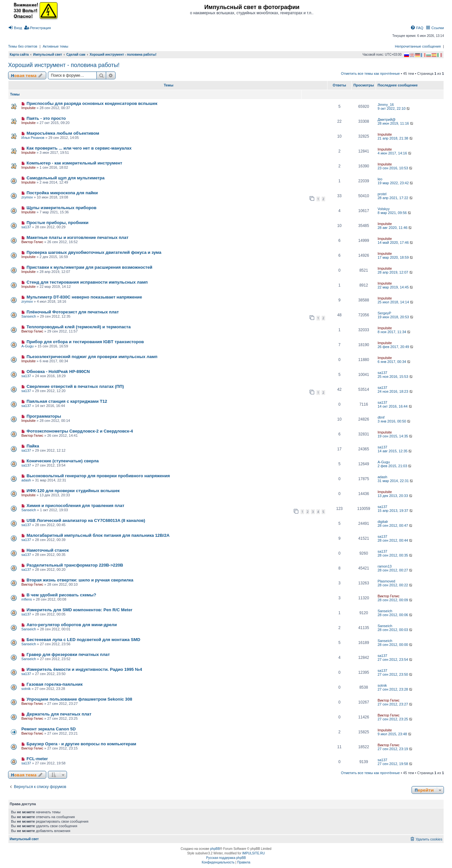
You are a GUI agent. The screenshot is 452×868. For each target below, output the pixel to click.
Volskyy (384, 209)
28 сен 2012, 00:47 (395, 525)
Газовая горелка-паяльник (55, 684)
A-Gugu (28, 346)
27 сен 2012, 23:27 (395, 704)
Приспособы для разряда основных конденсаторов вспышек (92, 103)
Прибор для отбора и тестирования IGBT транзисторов (85, 342)
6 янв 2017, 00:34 (394, 362)
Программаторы (44, 416)
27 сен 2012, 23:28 (395, 689)
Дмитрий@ (387, 119)
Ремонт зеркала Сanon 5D (49, 729)
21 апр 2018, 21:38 (396, 138)
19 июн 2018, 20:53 (396, 317)
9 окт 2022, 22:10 (394, 108)
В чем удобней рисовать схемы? (61, 595)
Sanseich (29, 316)
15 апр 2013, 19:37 (396, 511)
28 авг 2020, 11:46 (395, 228)
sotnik (26, 689)
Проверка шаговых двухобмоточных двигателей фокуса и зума (94, 252)
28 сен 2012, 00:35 (395, 555)
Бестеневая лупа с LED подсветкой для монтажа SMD (83, 640)
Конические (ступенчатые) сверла (63, 461)
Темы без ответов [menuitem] (23, 46)
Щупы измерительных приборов (61, 208)
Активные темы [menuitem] (55, 46)
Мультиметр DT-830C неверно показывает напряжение (84, 297)
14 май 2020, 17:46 (396, 242)
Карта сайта (19, 55)
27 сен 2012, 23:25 (395, 719)
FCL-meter (37, 759)
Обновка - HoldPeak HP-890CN (58, 372)
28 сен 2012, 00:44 (395, 540)
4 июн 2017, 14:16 (395, 153)
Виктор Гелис (32, 242)
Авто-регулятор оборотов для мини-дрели (72, 625)
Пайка (33, 446)
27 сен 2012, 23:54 (395, 659)
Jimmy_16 (386, 105)
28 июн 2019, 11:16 (396, 123)
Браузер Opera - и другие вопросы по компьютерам (81, 744)
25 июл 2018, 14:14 (396, 302)
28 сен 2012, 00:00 (395, 645)
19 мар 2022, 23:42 (396, 183)
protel (382, 194)
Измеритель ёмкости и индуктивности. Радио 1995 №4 (84, 669)
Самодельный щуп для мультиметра (66, 178)
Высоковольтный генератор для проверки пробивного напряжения (98, 476)
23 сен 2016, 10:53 (395, 168)
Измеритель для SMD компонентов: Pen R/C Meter (79, 610)
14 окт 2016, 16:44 (395, 406)
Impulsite (28, 108)
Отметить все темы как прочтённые (370, 73)
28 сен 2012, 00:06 (395, 615)
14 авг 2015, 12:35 (395, 451)
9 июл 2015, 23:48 (395, 734)
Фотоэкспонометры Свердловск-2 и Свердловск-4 (80, 431)
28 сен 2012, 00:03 (395, 630)
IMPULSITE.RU (254, 853)
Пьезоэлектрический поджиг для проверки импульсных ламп (92, 357)
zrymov (27, 197)
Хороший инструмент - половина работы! (64, 65)
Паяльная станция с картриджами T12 (67, 401)
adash (26, 480)
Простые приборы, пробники (57, 223)
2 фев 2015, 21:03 (395, 466)
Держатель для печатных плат (59, 714)
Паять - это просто (46, 118)
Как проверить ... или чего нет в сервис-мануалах (79, 148)
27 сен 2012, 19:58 (395, 764)
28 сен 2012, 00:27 (395, 570)
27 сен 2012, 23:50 (395, 674)
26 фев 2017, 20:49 (396, 347)
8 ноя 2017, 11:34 (394, 332)
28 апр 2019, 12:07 (396, 272)
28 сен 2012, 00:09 (395, 600)
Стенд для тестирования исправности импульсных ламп (87, 282)
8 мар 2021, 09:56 (395, 213)
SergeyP (384, 313)
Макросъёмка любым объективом (63, 133)
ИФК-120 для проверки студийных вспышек (73, 491)
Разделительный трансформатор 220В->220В (75, 565)
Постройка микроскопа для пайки (62, 193)
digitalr (383, 522)
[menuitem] (15, 28)
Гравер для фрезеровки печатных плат (68, 654)
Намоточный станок (48, 550)
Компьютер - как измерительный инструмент (74, 163)
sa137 (26, 227)
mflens (27, 599)
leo (380, 179)
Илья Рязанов (33, 138)
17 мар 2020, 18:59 (396, 257)
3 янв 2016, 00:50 (394, 421)
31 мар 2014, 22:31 (396, 481)
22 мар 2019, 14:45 (396, 287)
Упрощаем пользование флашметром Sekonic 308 (79, 699)
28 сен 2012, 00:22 (395, 585)
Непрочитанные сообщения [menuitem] (418, 46)
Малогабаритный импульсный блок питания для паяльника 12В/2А (98, 535)
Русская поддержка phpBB (226, 858)
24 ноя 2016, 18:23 (396, 391)
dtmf (381, 417)
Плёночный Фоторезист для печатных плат (73, 312)
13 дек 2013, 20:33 (395, 496)
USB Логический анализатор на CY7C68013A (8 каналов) (86, 520)
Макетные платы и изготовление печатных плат (77, 237)
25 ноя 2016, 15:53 (396, 377)
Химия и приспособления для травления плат (75, 506)
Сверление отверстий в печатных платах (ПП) (75, 386)
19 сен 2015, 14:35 (395, 436)
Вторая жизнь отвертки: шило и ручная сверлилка (80, 580)
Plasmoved (386, 581)
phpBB (215, 849)
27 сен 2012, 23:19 (395, 749)
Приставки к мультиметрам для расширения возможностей (89, 267)
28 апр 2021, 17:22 (396, 198)
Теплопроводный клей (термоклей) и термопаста (79, 327)
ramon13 (385, 566)
